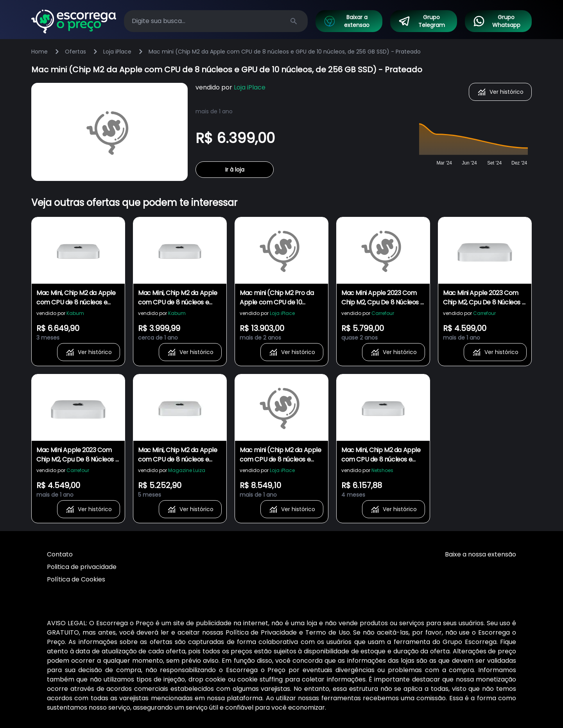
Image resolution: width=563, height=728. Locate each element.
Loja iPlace (117, 52)
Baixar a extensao (346, 21)
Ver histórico (500, 92)
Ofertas (75, 52)
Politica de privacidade (82, 567)
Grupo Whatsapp (496, 21)
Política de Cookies (76, 579)
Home (39, 52)
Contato (60, 554)
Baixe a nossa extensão (481, 554)
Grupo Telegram (421, 21)
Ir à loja (235, 170)
